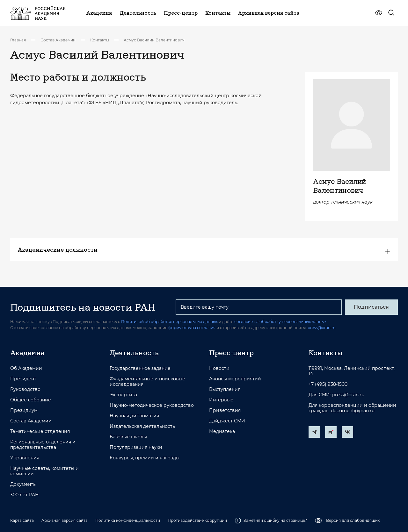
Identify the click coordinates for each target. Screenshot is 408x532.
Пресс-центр (231, 353)
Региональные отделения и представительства (43, 445)
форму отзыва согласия (192, 328)
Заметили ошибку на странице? (271, 521)
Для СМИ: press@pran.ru (336, 395)
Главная (18, 40)
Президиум (24, 410)
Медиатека (222, 431)
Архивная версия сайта (65, 520)
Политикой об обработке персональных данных (169, 322)
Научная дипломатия (134, 416)
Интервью (221, 400)
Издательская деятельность (142, 426)
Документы (23, 484)
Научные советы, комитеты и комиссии (44, 471)
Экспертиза (123, 395)
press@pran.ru (322, 328)
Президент (23, 379)
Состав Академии (58, 40)
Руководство (25, 389)
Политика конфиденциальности (128, 520)
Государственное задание (140, 368)
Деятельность (134, 353)
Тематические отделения (40, 431)
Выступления (225, 389)
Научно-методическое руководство (152, 405)
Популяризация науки (136, 447)
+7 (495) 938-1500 (328, 384)
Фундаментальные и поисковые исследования (147, 382)
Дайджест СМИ (227, 421)
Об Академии (26, 368)
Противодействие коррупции (197, 520)
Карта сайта (22, 520)
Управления (25, 458)
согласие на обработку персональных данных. (281, 322)
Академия (27, 353)
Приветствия (225, 410)
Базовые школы (128, 437)
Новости (219, 368)
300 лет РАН (25, 495)
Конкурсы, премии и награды (145, 458)
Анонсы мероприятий (235, 379)
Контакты (100, 40)
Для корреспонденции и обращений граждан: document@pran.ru (352, 408)
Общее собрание (31, 400)
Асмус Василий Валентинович (154, 40)
